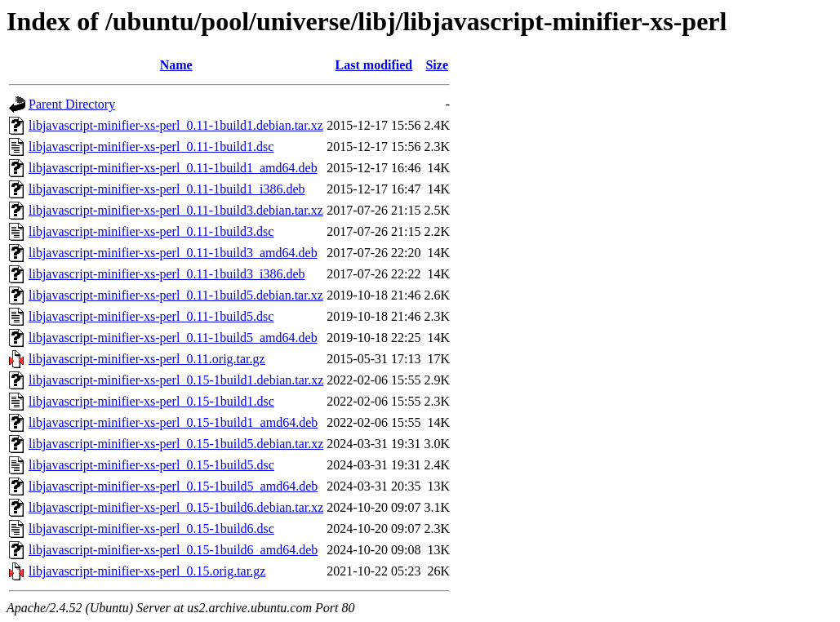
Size (437, 65)
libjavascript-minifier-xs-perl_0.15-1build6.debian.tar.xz (176, 507)
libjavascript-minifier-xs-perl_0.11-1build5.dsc (151, 316)
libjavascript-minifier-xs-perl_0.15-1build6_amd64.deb (173, 550)
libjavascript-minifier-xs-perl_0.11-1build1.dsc (151, 147)
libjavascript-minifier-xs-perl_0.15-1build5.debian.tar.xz (176, 444)
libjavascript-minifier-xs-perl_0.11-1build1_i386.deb (167, 189)
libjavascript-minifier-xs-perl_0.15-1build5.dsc (151, 465)
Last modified (374, 65)
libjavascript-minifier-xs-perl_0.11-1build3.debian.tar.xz (176, 210)
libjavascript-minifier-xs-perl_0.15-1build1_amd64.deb (173, 422)
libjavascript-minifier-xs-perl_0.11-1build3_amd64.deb (173, 253)
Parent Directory (72, 104)
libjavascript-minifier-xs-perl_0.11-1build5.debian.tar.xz (176, 295)
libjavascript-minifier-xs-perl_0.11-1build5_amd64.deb (173, 338)
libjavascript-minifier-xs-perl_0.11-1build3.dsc (151, 231)
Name (176, 65)
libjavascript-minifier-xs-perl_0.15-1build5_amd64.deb (173, 486)
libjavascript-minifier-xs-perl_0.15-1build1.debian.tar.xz (176, 380)
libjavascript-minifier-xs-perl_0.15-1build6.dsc (151, 529)
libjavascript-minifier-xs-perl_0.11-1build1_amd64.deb (173, 168)
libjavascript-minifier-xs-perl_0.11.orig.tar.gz (147, 359)
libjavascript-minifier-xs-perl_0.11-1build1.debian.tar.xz (176, 125)
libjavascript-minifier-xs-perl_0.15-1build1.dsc (151, 401)
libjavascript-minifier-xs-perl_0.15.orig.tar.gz (147, 571)
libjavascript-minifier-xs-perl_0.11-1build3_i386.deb (167, 274)
